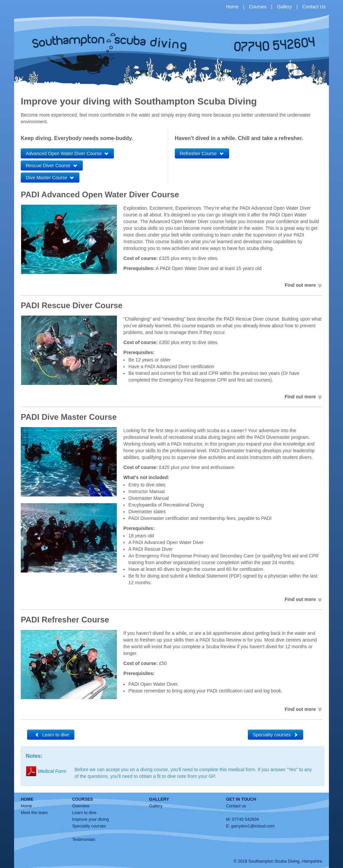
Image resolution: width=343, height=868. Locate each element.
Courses (258, 7)
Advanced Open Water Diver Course (67, 153)
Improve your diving (90, 819)
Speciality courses (276, 735)
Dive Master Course (50, 178)
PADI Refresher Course (65, 620)
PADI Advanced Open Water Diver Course (100, 194)
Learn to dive (51, 735)
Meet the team (34, 813)
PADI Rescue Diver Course (72, 305)
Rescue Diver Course (52, 165)
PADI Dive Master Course (69, 417)
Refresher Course (202, 153)
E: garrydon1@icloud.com (250, 826)
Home (232, 7)
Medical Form (46, 771)
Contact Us (314, 7)
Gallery (284, 7)
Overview (81, 806)
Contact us (236, 806)
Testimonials (84, 840)
